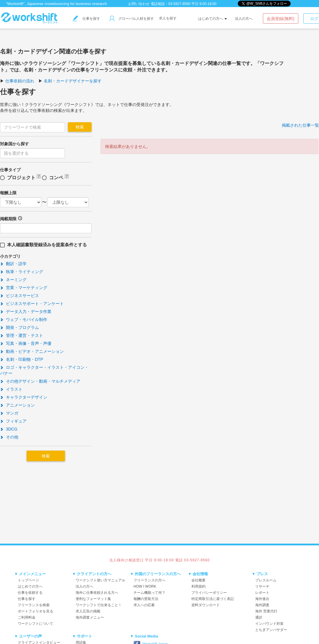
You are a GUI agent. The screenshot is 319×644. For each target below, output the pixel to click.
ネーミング (13, 280)
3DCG (9, 429)
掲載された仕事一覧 (300, 125)
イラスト (11, 389)
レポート (262, 593)
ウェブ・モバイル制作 (24, 319)
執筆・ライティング (22, 272)
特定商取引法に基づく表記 (213, 599)
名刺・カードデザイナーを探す (73, 81)
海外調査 (262, 605)
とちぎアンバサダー (271, 630)
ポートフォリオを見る (35, 611)
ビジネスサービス (19, 296)
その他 (9, 437)
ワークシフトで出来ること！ (99, 605)
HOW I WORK (145, 586)
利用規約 (198, 586)
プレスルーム (266, 580)
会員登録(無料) (280, 19)
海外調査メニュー (90, 617)
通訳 (259, 617)
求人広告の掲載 (88, 611)
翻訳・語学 (13, 264)
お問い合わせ (139, 4)
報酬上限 (8, 193)
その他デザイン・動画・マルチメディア (40, 381)
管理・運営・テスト (22, 335)
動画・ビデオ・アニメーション (32, 351)
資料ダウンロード (206, 605)
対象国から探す (14, 144)
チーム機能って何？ (149, 593)
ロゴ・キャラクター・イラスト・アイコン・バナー (44, 370)
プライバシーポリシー (209, 593)
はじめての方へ (213, 19)
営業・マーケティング (24, 288)
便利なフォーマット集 (93, 599)
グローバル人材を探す (132, 19)
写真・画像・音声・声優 (26, 343)
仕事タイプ (10, 170)
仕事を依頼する (30, 593)
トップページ (28, 580)
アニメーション (17, 405)
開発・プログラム (19, 327)
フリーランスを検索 (34, 605)
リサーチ (262, 586)
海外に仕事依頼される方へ (97, 593)
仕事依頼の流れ (20, 81)
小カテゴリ (10, 256)
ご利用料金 (27, 617)
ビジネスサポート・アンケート (32, 304)
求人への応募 (144, 605)
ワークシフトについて (35, 624)
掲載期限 (8, 219)
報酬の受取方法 (146, 599)
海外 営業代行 (266, 611)
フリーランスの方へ (149, 580)
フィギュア (13, 421)
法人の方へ (244, 19)
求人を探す (168, 18)
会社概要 (198, 580)
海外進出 (262, 599)
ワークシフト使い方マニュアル (100, 580)
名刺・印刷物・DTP (22, 359)
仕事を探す (87, 19)
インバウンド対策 (269, 624)
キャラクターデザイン (24, 397)
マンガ (9, 413)
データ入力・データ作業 (26, 312)
